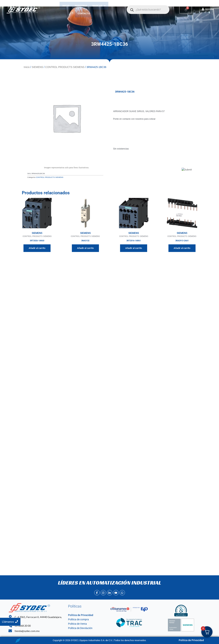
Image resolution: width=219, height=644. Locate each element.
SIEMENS (37, 67)
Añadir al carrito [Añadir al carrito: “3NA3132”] (85, 248)
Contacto (84, 13)
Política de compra (78, 620)
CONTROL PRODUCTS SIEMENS (65, 67)
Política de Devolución (79, 628)
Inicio (66, 6)
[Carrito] (186, 10)
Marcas (99, 6)
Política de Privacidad (79, 615)
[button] (99, 6)
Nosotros (81, 6)
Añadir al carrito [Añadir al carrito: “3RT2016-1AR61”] (134, 248)
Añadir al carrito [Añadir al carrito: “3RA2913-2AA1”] (182, 248)
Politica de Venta (77, 624)
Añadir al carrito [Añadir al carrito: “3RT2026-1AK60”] (37, 248)
